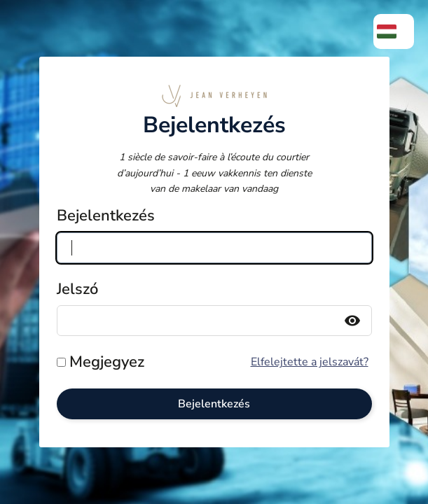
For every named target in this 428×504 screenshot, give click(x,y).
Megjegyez (107, 362)
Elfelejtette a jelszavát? (310, 362)
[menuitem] (394, 31)
